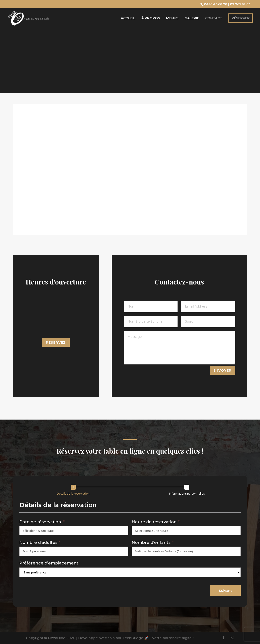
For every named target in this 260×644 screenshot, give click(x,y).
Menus (172, 18)
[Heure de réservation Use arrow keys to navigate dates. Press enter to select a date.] (186, 531)
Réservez (56, 342)
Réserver (241, 18)
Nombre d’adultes (38, 543)
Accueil (128, 18)
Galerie (192, 18)
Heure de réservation (155, 522)
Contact (214, 18)
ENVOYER (222, 370)
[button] (74, 491)
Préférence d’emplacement (49, 563)
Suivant (225, 591)
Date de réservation (40, 522)
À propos (151, 18)
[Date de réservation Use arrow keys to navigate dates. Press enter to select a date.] (74, 531)
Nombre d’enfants (151, 543)
